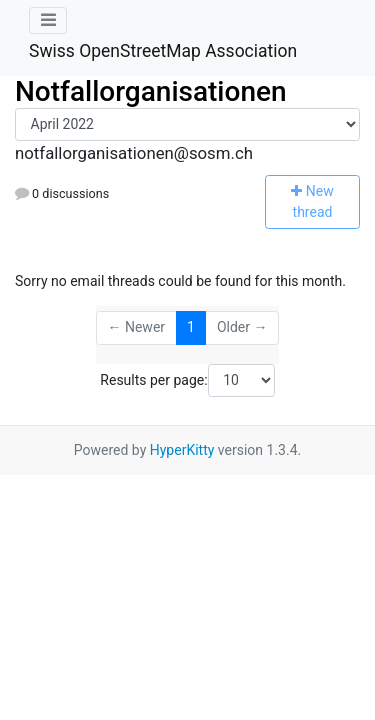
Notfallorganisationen (151, 91)
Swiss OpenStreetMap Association (163, 51)
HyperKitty (182, 450)
